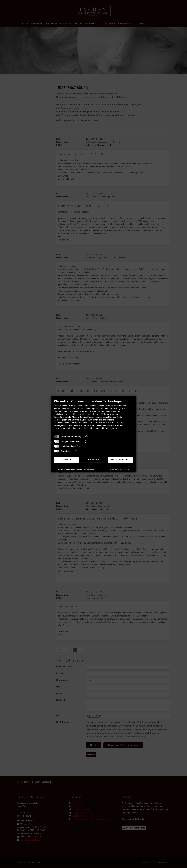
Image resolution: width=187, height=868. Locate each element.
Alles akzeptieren (121, 460)
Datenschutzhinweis (74, 470)
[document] (94, 416)
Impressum (59, 470)
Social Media (67, 446)
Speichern (93, 460)
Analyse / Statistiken (71, 441)
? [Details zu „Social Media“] (78, 446)
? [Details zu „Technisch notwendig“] (87, 437)
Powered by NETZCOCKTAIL (122, 470)
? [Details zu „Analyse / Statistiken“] (86, 441)
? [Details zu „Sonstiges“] (76, 451)
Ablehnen (66, 460)
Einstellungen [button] (90, 470)
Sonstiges (66, 451)
